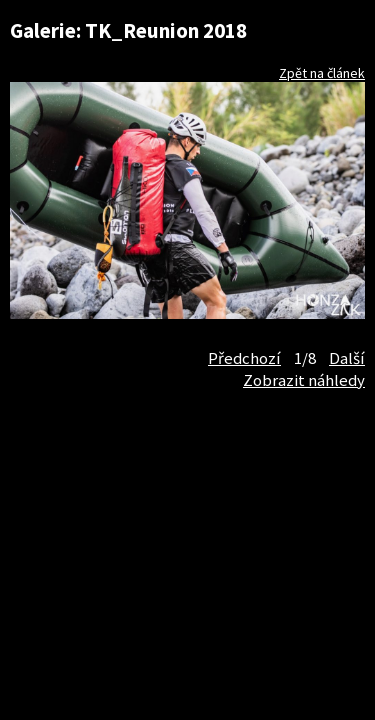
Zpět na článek (322, 73)
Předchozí (244, 358)
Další (347, 358)
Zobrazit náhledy (304, 380)
